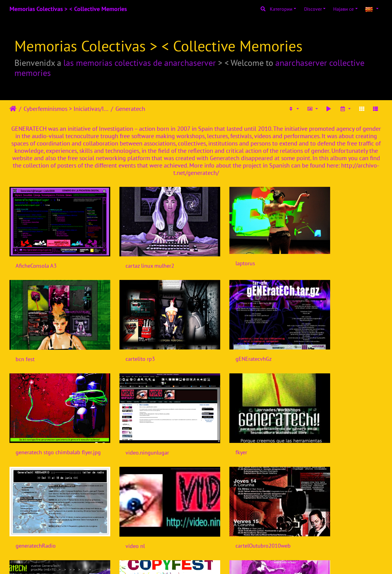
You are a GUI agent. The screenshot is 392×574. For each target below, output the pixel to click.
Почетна (13, 109)
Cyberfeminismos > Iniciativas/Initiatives (66, 109)
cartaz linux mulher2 (136, 256)
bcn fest (312, 256)
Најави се (343, 9)
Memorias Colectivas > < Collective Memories (68, 9)
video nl (216, 423)
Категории (281, 9)
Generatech (130, 109)
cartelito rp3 (30, 339)
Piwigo (209, 561)
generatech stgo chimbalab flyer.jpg (244, 339)
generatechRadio (131, 423)
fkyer (21, 423)
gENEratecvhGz (129, 339)
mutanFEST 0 (127, 506)
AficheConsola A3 (36, 256)
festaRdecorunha (227, 506)
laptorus (217, 254)
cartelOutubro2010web (330, 423)
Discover (313, 9)
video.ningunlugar (324, 340)
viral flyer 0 (29, 506)
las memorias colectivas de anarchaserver (140, 63)
